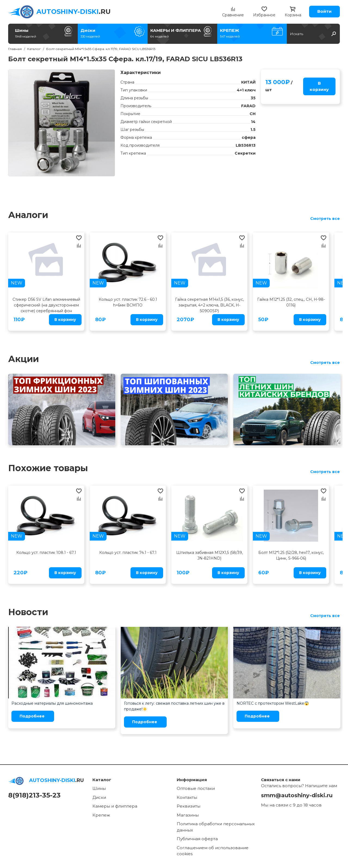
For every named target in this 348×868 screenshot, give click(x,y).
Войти (324, 11)
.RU (74, 12)
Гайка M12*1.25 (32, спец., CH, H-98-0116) (291, 302)
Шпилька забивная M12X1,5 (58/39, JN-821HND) (209, 555)
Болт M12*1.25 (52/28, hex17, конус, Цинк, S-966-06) (291, 555)
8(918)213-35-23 (34, 795)
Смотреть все (325, 219)
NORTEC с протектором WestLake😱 (273, 703)
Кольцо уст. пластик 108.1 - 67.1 (46, 553)
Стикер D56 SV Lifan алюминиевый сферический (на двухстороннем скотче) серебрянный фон (46, 305)
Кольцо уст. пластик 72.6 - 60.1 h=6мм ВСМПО (128, 302)
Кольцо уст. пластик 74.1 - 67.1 (128, 553)
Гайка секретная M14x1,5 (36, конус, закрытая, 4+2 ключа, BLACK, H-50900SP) (209, 305)
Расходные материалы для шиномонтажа (52, 703)
